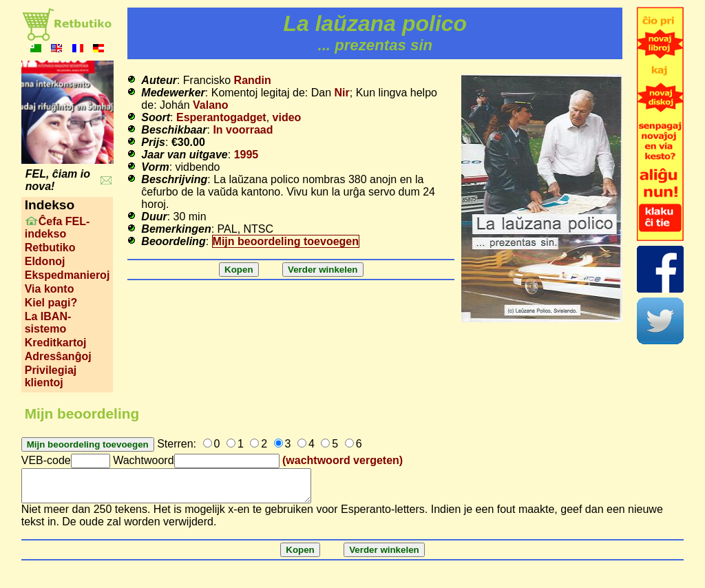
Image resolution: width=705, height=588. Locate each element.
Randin (253, 80)
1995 (246, 155)
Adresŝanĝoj (58, 356)
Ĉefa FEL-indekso (57, 228)
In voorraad (243, 130)
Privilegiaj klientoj (51, 376)
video (287, 117)
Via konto (50, 289)
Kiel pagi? (51, 303)
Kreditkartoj (56, 343)
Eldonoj (45, 261)
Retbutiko (50, 248)
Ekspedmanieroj (67, 275)
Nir (342, 93)
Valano (211, 105)
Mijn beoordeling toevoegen (286, 241)
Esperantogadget (221, 117)
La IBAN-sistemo (48, 323)
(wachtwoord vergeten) (343, 460)
